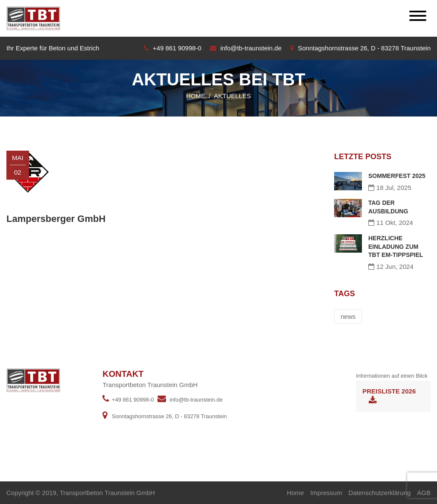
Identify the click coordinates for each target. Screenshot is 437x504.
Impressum (326, 493)
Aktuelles (232, 96)
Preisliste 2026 (389, 396)
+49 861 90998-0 (177, 48)
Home (196, 96)
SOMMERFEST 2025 (397, 176)
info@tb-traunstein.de (251, 48)
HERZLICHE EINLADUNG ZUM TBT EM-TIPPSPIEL (396, 246)
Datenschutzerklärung (379, 493)
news (348, 316)
